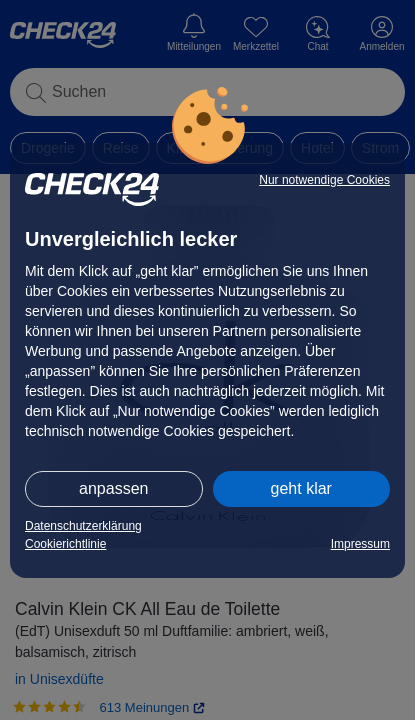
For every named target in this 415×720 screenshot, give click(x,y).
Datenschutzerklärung (83, 526)
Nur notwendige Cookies (324, 180)
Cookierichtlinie (65, 544)
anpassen (113, 488)
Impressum (360, 544)
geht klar (301, 488)
